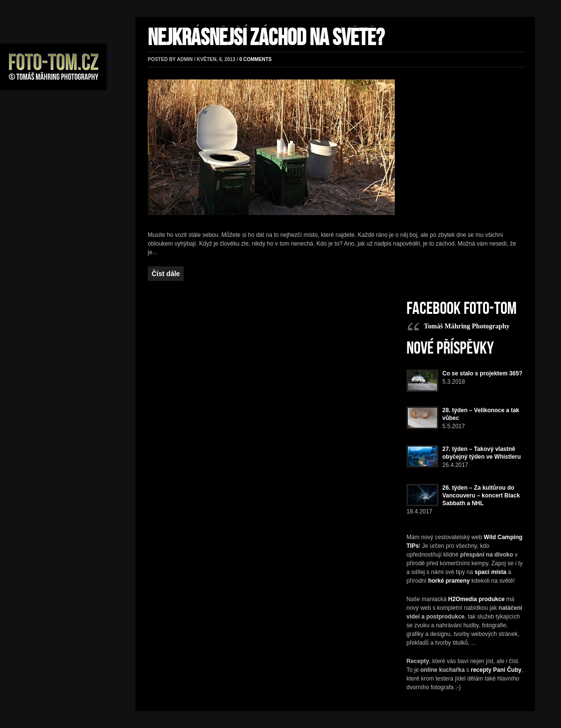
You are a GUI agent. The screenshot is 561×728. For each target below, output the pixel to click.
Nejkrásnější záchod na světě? (266, 38)
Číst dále (166, 274)
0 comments (256, 59)
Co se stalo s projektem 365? (482, 373)
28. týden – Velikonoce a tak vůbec (481, 414)
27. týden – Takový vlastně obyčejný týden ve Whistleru (482, 453)
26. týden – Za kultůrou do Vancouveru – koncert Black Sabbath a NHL (481, 496)
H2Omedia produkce (476, 599)
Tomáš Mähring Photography (467, 326)
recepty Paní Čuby (496, 670)
